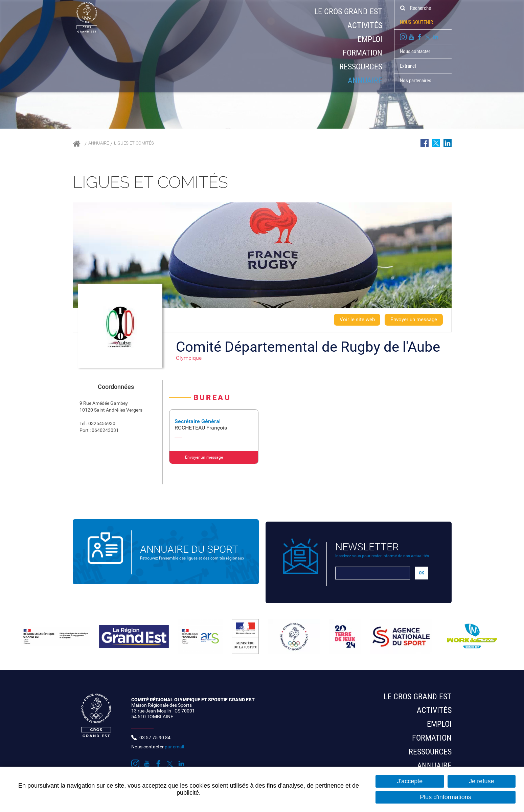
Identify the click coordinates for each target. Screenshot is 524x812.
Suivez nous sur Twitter (428, 37)
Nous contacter (415, 51)
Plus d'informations (446, 797)
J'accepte (410, 781)
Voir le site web (351, 320)
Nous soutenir (416, 22)
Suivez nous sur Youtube (411, 37)
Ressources (361, 67)
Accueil (77, 144)
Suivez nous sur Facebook (419, 37)
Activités (365, 25)
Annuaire (365, 81)
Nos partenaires (416, 81)
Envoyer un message (411, 320)
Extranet (408, 66)
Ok (403, 8)
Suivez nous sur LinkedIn (436, 37)
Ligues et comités (144, 144)
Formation (362, 53)
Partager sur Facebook (425, 143)
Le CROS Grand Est (348, 12)
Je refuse (481, 781)
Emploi (370, 39)
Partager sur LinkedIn (448, 143)
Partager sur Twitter (436, 143)
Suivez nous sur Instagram (403, 37)
